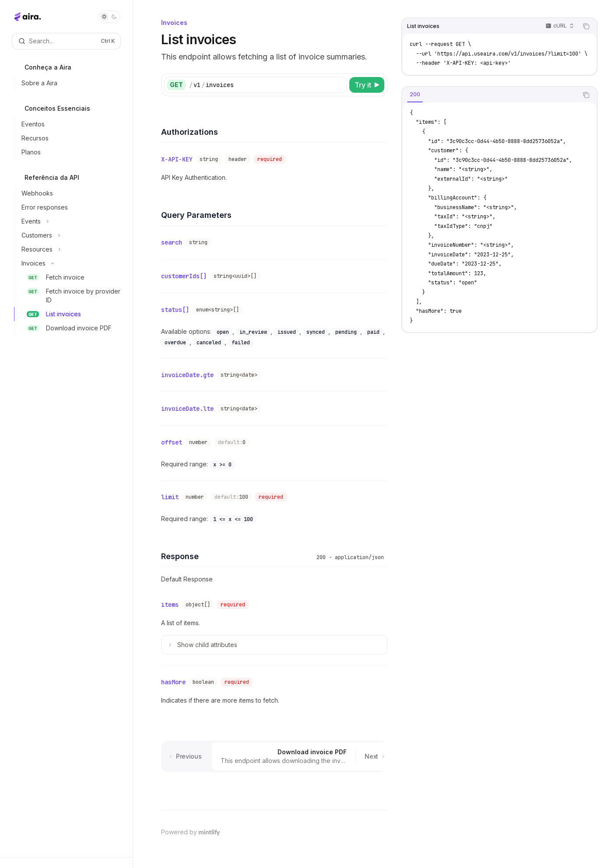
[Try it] (367, 85)
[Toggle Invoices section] (70, 263)
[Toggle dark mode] (109, 17)
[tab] (415, 94)
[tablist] (490, 95)
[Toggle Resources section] (70, 249)
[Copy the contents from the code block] (586, 26)
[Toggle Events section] (70, 221)
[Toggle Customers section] (70, 235)
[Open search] (66, 41)
